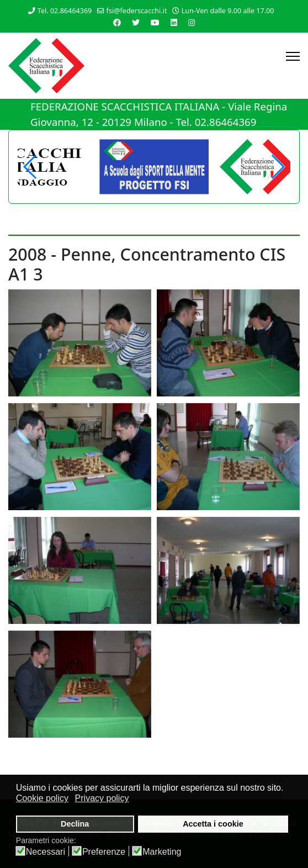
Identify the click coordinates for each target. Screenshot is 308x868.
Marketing (162, 852)
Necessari (46, 852)
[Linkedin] (174, 22)
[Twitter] (136, 22)
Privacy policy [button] (102, 798)
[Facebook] (117, 22)
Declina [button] (75, 824)
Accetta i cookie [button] (213, 824)
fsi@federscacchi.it (137, 11)
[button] (277, 167)
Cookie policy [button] (42, 798)
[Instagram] (192, 22)
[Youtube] (155, 22)
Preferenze (104, 852)
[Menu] (293, 56)
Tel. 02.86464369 (65, 11)
